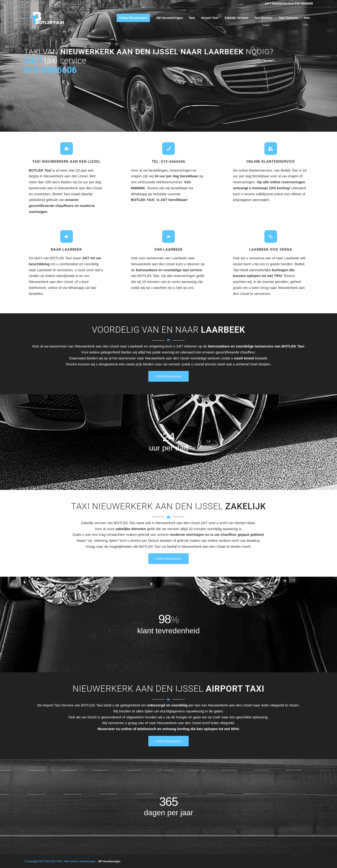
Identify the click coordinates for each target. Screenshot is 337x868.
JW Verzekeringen (109, 861)
